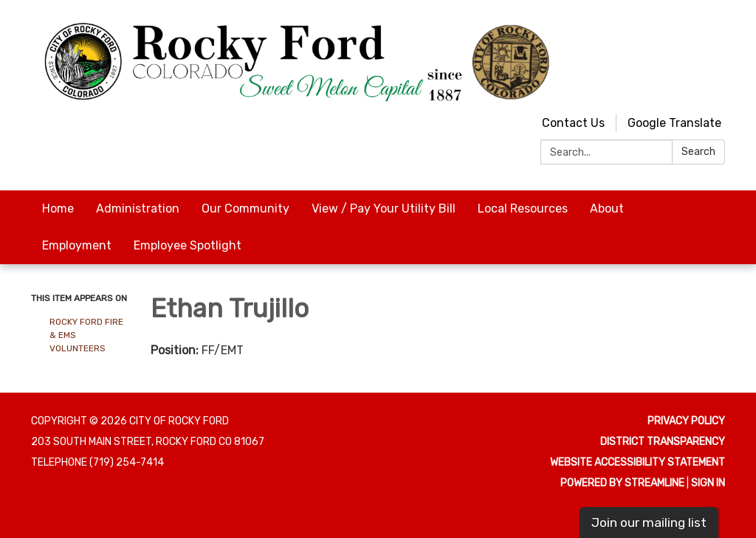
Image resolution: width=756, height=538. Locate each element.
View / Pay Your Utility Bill (384, 208)
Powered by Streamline (622, 483)
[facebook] (716, 29)
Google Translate (674, 123)
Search (698, 152)
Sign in (708, 483)
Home (58, 208)
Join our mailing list (649, 523)
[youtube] (688, 29)
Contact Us (573, 123)
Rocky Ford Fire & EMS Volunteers (86, 335)
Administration (138, 208)
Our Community (245, 208)
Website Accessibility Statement (638, 462)
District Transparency (663, 442)
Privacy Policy (686, 421)
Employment (77, 245)
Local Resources (523, 208)
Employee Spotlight (188, 245)
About (607, 208)
